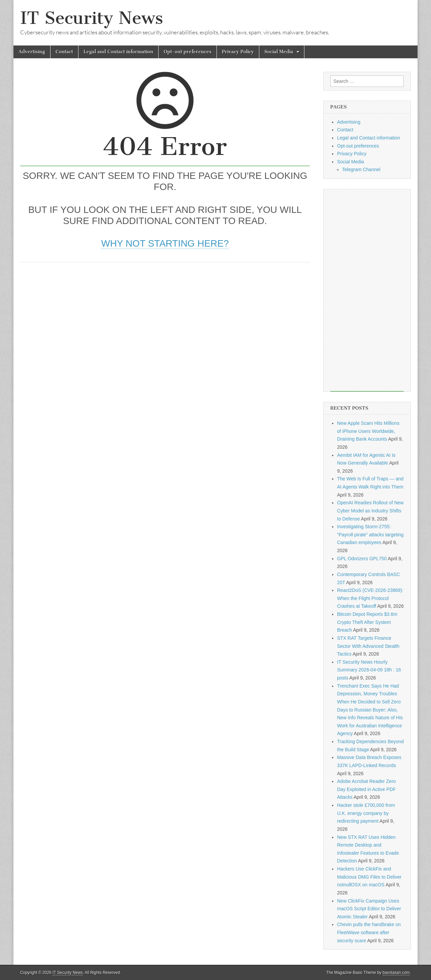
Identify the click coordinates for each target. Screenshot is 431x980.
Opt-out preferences (188, 52)
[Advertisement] (165, 320)
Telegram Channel (361, 169)
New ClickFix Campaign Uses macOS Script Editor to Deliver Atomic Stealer (369, 909)
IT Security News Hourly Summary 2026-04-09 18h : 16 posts (369, 670)
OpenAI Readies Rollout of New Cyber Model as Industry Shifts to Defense (370, 511)
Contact (64, 52)
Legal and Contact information (118, 52)
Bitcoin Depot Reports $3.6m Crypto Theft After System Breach (367, 622)
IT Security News (92, 18)
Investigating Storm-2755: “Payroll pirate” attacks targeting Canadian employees (370, 534)
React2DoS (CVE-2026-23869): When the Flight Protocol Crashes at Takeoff (370, 598)
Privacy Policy (238, 52)
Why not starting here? (165, 243)
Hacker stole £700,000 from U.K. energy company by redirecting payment (366, 813)
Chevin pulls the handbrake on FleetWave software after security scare (369, 932)
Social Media (279, 52)
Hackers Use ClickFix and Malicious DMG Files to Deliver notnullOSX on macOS (369, 877)
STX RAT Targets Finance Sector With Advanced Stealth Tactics (368, 646)
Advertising (32, 52)
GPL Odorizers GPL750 (362, 559)
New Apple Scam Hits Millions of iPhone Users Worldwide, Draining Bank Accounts (368, 431)
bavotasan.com (396, 973)
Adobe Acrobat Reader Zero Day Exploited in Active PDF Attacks (366, 789)
